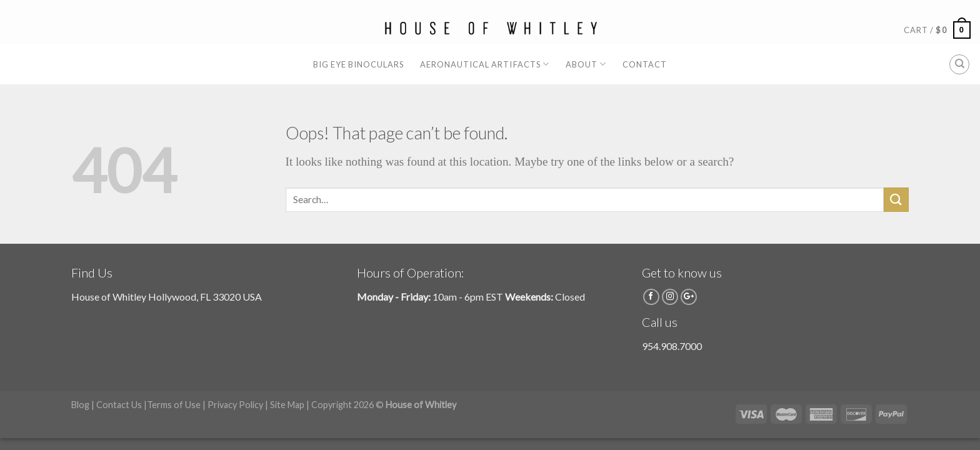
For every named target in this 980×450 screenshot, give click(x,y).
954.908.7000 (672, 346)
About (586, 64)
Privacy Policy (235, 405)
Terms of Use (174, 405)
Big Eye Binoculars (358, 64)
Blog (80, 405)
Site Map (287, 405)
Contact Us (119, 405)
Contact (645, 64)
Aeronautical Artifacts (485, 64)
